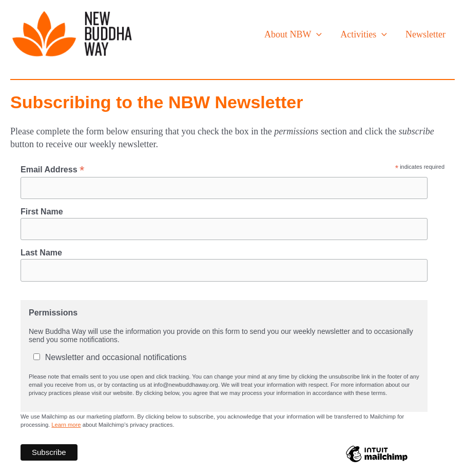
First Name (42, 212)
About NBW (293, 34)
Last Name (41, 253)
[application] (316, 34)
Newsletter (425, 34)
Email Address (52, 170)
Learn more (66, 425)
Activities (364, 34)
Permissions (53, 313)
